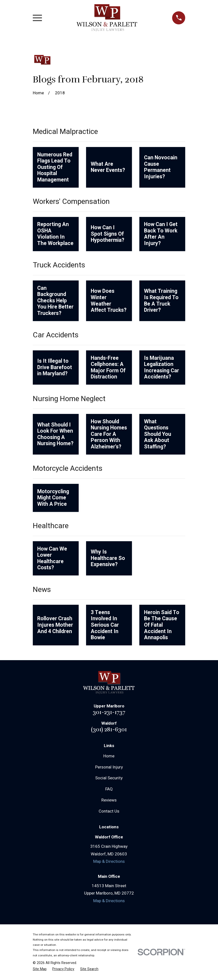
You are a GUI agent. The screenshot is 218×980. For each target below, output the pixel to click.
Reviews (109, 800)
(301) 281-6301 (109, 729)
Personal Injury (109, 767)
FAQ (109, 789)
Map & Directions (109, 861)
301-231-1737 (109, 712)
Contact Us (109, 811)
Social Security (109, 778)
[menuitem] (40, 969)
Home (109, 756)
